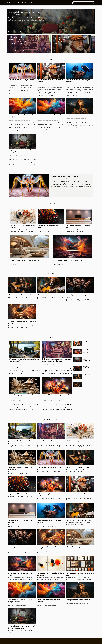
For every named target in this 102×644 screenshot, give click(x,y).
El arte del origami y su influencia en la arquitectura (21, 396)
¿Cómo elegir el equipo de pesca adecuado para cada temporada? (24, 360)
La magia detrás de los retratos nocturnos (78, 115)
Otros (31, 3)
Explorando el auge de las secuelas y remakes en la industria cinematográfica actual (17, 40)
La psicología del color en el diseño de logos (87, 367)
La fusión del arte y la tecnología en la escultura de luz (56, 396)
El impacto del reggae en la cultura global (50, 295)
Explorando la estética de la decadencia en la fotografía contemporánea (26, 13)
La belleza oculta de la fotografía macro (21, 80)
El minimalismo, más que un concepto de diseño (25, 260)
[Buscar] (83, 3)
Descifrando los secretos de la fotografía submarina (78, 81)
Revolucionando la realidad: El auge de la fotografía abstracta (22, 116)
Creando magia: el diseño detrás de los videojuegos (68, 260)
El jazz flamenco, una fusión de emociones (21, 295)
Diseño (17, 3)
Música (24, 3)
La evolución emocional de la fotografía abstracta (50, 116)
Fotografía (8, 3)
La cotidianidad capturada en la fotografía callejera (62, 38)
